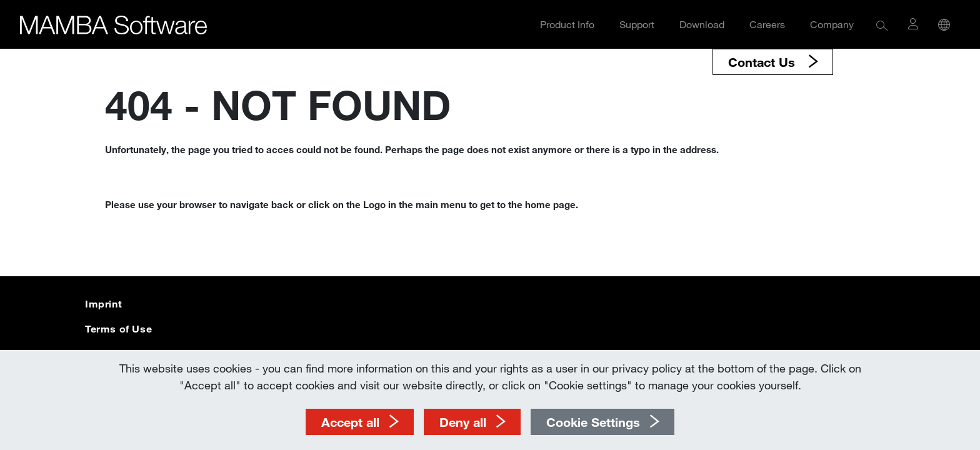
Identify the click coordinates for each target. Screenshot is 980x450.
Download (702, 24)
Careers (767, 24)
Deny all (463, 422)
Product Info (567, 24)
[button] (882, 25)
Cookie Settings (593, 422)
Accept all (350, 422)
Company (832, 24)
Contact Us (763, 62)
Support (637, 24)
